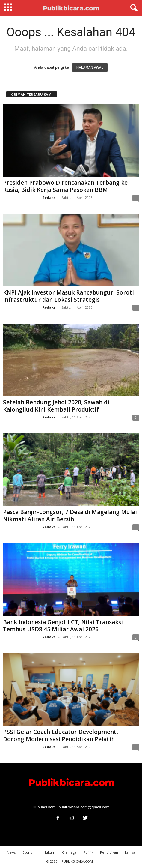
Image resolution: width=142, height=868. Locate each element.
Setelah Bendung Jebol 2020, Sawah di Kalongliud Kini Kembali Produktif (56, 406)
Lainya (130, 852)
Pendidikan (109, 852)
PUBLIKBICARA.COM (77, 861)
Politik (88, 852)
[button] (133, 8)
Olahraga (69, 852)
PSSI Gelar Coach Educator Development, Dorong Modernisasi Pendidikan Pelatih (61, 735)
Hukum (49, 852)
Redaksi (49, 198)
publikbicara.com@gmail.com (84, 807)
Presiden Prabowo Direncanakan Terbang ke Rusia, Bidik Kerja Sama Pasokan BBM (65, 186)
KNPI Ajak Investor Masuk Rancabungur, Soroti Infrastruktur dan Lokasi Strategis (68, 296)
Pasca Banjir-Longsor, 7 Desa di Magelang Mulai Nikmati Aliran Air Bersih (70, 516)
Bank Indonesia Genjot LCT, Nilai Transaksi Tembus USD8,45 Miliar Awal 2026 (63, 626)
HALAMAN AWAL (90, 67)
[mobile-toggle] (8, 8)
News (11, 852)
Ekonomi (30, 852)
